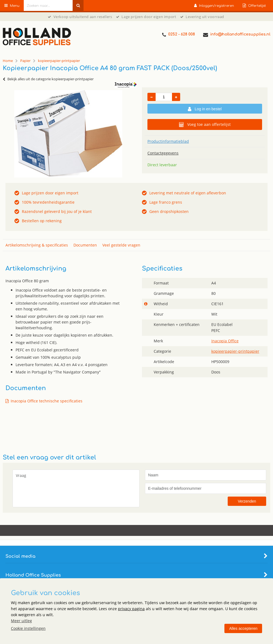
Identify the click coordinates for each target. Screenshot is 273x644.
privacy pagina (131, 609)
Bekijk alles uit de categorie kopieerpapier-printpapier (48, 79)
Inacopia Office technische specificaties (47, 401)
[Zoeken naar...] (78, 5)
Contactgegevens (163, 153)
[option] (68, 134)
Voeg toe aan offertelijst (205, 124)
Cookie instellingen (28, 628)
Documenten (85, 245)
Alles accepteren (243, 628)
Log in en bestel (205, 109)
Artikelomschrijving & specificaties (37, 245)
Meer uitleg (21, 621)
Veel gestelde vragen (121, 245)
